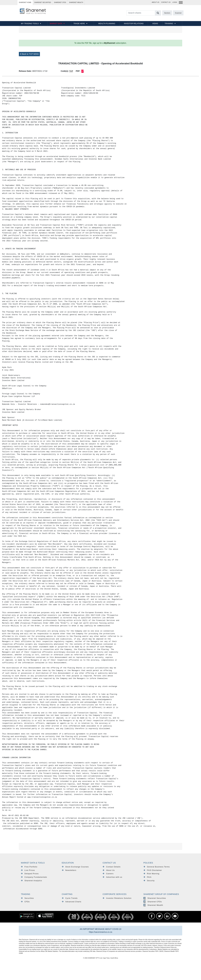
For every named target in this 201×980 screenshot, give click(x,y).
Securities (27, 898)
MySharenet (110, 43)
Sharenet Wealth (153, 905)
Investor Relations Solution (117, 898)
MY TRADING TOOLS (30, 24)
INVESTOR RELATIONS (134, 24)
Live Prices (28, 870)
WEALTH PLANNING (107, 24)
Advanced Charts (72, 902)
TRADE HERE (79, 24)
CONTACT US (166, 2)
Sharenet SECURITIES (43, 2)
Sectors (167, 13)
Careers (108, 874)
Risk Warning (151, 874)
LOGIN (175, 2)
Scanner (178, 13)
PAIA (148, 877)
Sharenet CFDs (60, 2)
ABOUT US (155, 2)
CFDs (25, 902)
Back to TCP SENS (29, 54)
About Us (109, 870)
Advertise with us (112, 877)
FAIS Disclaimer (153, 870)
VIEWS (155, 24)
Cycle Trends (70, 898)
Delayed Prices (30, 874)
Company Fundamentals (34, 877)
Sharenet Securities (155, 898)
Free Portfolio (29, 867)
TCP (71, 71)
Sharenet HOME (25, 2)
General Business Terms (157, 867)
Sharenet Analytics (31, 881)
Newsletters (69, 870)
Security (149, 881)
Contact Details (112, 867)
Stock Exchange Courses (75, 867)
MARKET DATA (56, 24)
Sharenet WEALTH (76, 2)
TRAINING (169, 24)
